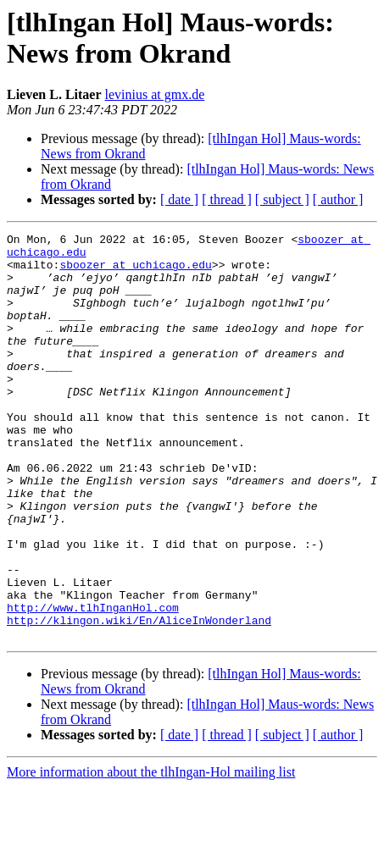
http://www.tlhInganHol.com (93, 683)
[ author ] (338, 199)
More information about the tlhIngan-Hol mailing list (151, 853)
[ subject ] (282, 199)
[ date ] (179, 199)
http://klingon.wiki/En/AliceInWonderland (139, 699)
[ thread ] (227, 199)
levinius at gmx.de (155, 94)
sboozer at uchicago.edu (135, 272)
